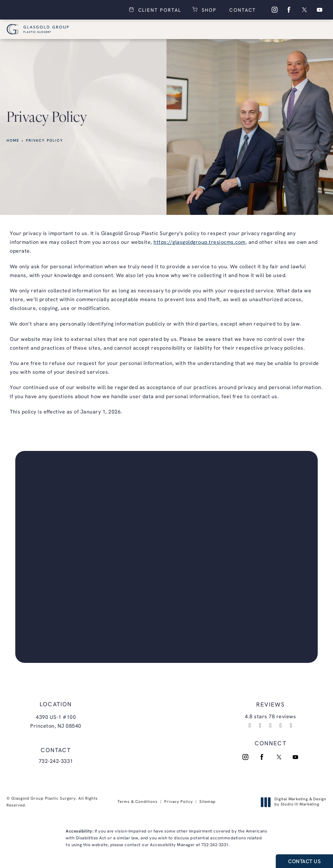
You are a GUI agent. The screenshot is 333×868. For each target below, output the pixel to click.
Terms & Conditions (138, 802)
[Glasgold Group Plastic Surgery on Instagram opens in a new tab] (274, 10)
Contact (242, 11)
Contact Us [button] (304, 862)
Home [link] (13, 141)
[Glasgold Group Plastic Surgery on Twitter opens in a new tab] (304, 10)
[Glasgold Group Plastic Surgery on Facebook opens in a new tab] (289, 10)
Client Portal (159, 10)
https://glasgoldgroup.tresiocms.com (200, 243)
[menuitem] (274, 10)
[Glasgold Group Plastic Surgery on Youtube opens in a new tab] (320, 10)
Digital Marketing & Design (295, 802)
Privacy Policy (179, 802)
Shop (208, 10)
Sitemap (207, 802)
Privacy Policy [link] (45, 141)
